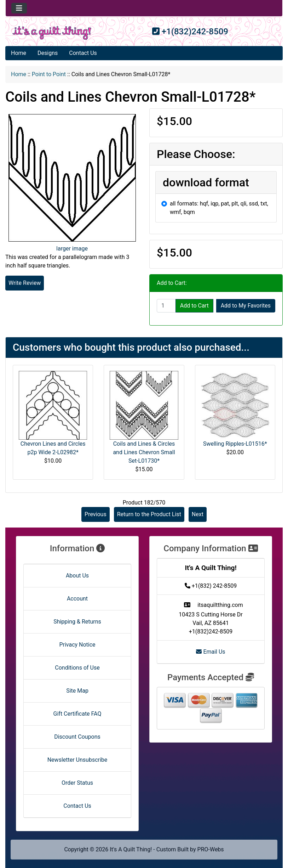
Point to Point (49, 74)
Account (77, 599)
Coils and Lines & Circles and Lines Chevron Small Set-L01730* (144, 452)
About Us (77, 576)
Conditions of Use (77, 668)
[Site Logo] (52, 33)
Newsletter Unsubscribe (77, 760)
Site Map (77, 691)
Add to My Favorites (246, 306)
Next (198, 514)
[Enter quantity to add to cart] (166, 306)
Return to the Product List (149, 514)
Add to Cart (194, 306)
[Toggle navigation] (19, 8)
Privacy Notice (77, 645)
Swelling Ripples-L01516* (235, 444)
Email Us (211, 652)
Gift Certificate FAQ (77, 714)
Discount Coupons (77, 737)
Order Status (77, 783)
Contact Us (83, 53)
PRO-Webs (211, 849)
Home (19, 53)
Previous (96, 514)
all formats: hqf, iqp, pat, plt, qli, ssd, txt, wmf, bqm (219, 208)
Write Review (25, 283)
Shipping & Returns (77, 622)
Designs (48, 53)
